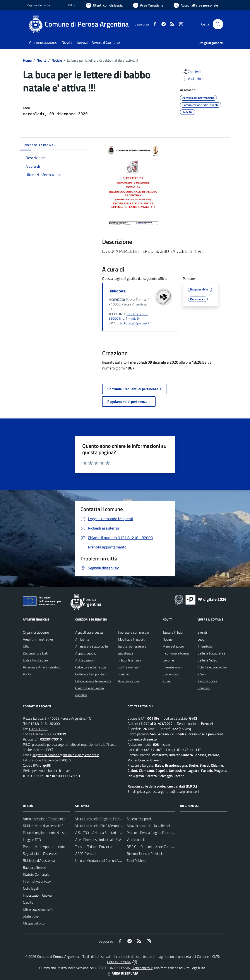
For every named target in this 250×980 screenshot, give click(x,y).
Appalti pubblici (86, 653)
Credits (28, 902)
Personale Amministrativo (42, 667)
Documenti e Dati (35, 653)
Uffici (27, 646)
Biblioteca (117, 291)
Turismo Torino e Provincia (94, 847)
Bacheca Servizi (34, 867)
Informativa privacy (37, 881)
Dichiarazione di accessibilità (43, 826)
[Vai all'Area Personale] (196, 5)
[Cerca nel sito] (218, 24)
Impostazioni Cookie (37, 895)
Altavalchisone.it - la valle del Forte (153, 826)
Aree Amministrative (38, 639)
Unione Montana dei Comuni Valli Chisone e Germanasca (116, 860)
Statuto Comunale (36, 874)
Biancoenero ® (142, 968)
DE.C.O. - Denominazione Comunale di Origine (160, 847)
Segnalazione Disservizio (41, 853)
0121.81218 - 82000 (44, 724)
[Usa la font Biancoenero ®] (104, 5)
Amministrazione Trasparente (44, 819)
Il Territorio (205, 646)
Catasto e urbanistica (91, 667)
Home (27, 60)
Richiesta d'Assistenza (39, 860)
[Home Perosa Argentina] (80, 24)
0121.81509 (38, 729)
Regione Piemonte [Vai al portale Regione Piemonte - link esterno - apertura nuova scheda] (38, 5)
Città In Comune (119, 962)
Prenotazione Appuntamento (44, 847)
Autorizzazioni (85, 660)
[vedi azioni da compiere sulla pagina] (192, 79)
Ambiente (82, 639)
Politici (28, 674)
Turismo (123, 674)
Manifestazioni (173, 646)
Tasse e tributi (173, 632)
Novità (42, 60)
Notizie (57, 60)
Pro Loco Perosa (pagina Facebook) (152, 833)
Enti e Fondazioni (35, 660)
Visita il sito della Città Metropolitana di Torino (108, 826)
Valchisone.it (136, 840)
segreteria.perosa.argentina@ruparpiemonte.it (66, 755)
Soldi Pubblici (136, 860)
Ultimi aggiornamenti (38, 909)
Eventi (202, 632)
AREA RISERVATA (122, 973)
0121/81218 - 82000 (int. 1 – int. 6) (128, 316)
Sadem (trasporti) (139, 819)
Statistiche (31, 916)
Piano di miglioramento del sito (45, 833)
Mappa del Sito (34, 923)
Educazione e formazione (93, 681)
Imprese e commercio (133, 632)
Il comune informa (176, 653)
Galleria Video (207, 660)
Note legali (31, 888)
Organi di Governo (36, 632)
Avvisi (167, 681)
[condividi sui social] (191, 72)
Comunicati (171, 674)
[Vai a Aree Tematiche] (148, 5)
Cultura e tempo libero (91, 674)
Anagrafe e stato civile (92, 646)
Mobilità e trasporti (132, 639)
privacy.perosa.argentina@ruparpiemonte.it (168, 791)
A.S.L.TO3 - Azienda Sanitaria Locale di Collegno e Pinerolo (118, 833)
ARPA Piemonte (87, 853)
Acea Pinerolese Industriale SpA (98, 840)
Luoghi (202, 639)
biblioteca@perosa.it (135, 323)
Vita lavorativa (128, 681)
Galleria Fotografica (211, 653)
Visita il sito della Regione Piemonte (101, 819)
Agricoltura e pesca (89, 632)
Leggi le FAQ (32, 840)
